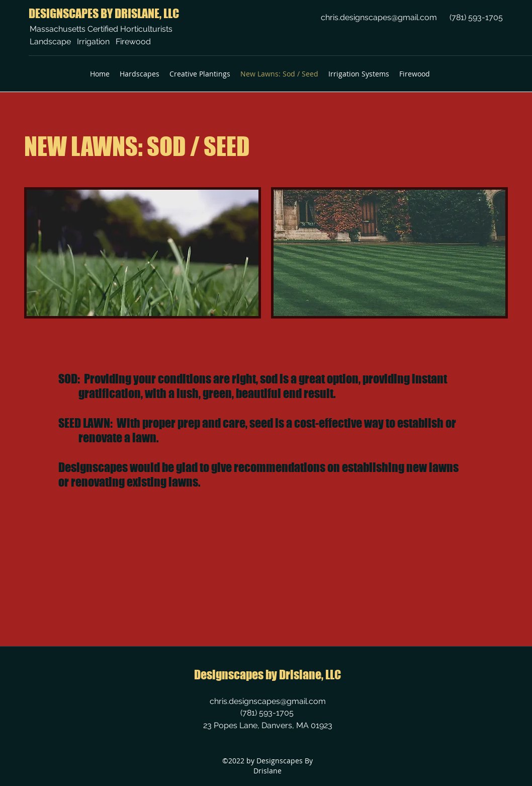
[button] (140, 74)
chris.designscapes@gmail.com (379, 17)
